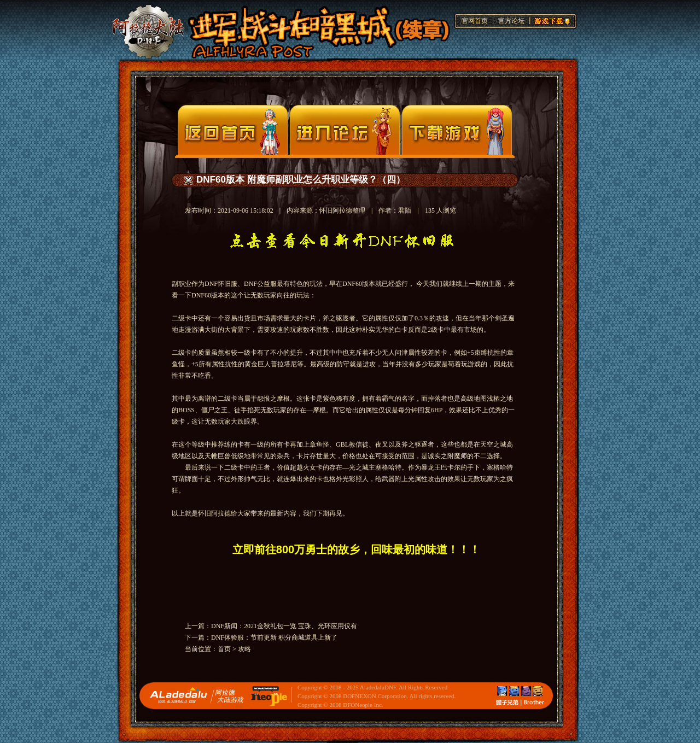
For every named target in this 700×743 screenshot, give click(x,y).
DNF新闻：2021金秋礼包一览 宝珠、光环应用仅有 (284, 626)
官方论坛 (511, 21)
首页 (224, 649)
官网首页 (475, 21)
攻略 (244, 649)
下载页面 (457, 130)
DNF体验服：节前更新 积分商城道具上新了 (274, 637)
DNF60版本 (359, 284)
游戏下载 (551, 20)
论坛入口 (345, 130)
